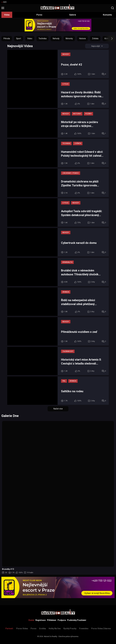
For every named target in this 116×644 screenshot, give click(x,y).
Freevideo (84, 629)
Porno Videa (22, 629)
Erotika (43, 629)
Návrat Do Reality (51, 636)
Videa (7, 15)
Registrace (41, 620)
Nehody (56, 38)
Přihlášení (52, 620)
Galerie (73, 15)
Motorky (69, 38)
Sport (19, 38)
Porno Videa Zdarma (101, 629)
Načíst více (58, 409)
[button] (109, 38)
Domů (31, 620)
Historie (82, 38)
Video (30, 38)
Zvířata (95, 38)
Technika (42, 38)
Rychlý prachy (70, 629)
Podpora (62, 620)
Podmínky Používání (77, 620)
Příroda (7, 38)
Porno (39, 15)
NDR (4, 2)
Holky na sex (55, 629)
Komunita (107, 15)
